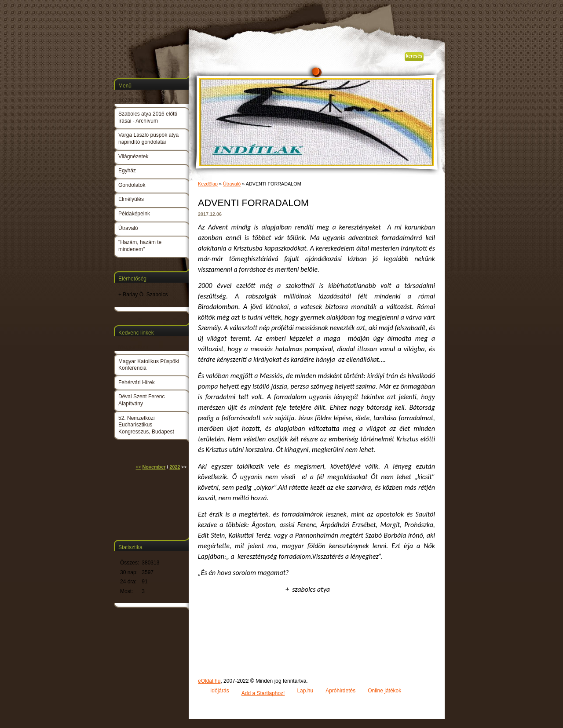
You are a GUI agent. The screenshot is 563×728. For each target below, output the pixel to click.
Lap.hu (305, 691)
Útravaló (232, 184)
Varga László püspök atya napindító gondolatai (148, 138)
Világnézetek (133, 157)
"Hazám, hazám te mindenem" (140, 246)
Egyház (127, 171)
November (154, 467)
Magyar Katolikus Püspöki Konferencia (149, 365)
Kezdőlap (208, 184)
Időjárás (220, 691)
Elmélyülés (131, 199)
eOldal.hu (209, 681)
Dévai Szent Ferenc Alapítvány (141, 400)
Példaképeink (134, 214)
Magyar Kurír (133, 347)
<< (139, 467)
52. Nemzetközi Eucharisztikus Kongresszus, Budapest (146, 425)
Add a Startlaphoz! (263, 693)
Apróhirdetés (340, 691)
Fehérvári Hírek (137, 382)
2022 (175, 467)
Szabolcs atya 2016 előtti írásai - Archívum (148, 117)
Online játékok (384, 691)
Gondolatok (132, 185)
